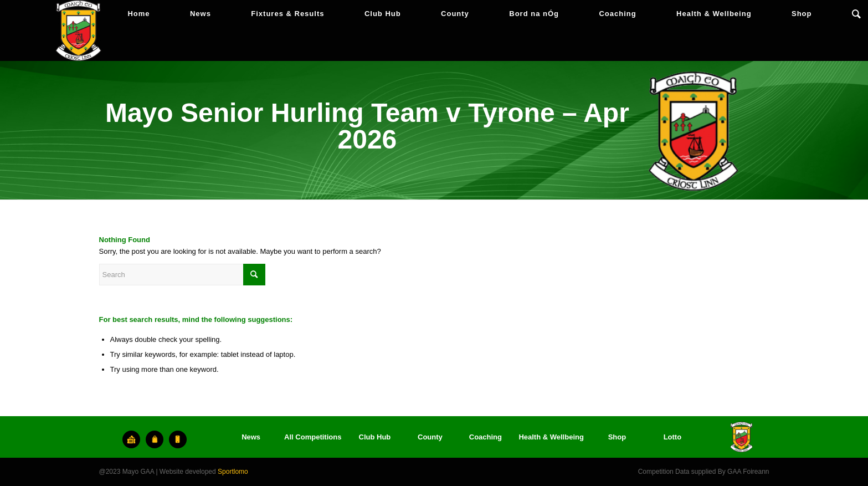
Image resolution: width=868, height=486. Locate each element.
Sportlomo (233, 472)
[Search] (856, 14)
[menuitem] (138, 14)
